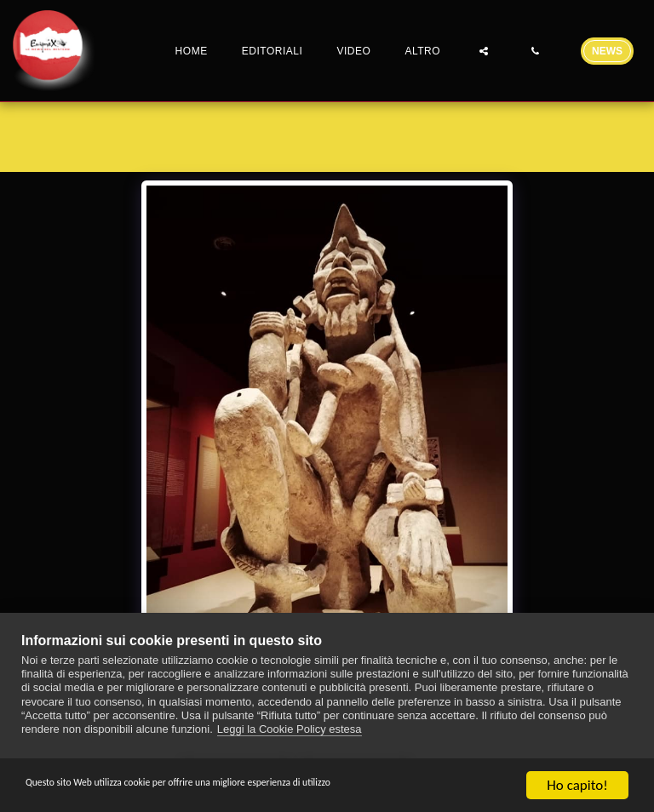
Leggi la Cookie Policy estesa (290, 735)
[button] (484, 51)
